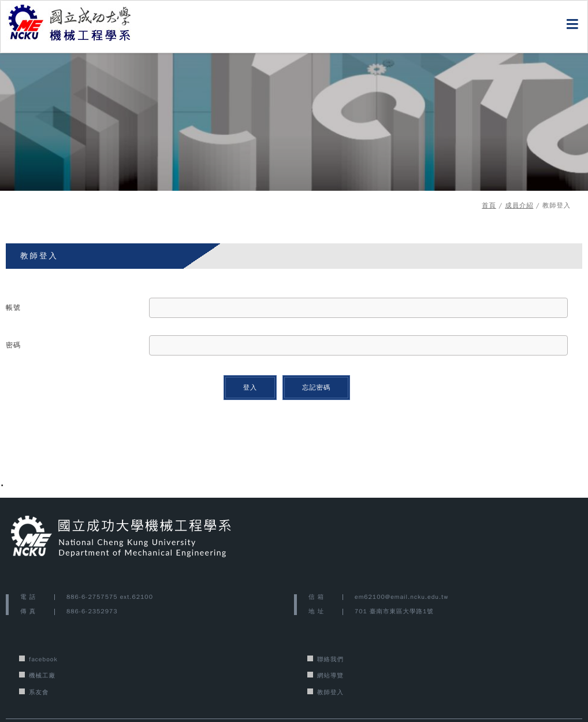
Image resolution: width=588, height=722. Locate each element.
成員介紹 (519, 205)
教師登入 (330, 692)
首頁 (489, 205)
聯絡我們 (330, 659)
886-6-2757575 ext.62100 (110, 597)
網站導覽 (330, 675)
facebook (43, 659)
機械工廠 (42, 675)
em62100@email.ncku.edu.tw (401, 597)
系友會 (39, 692)
